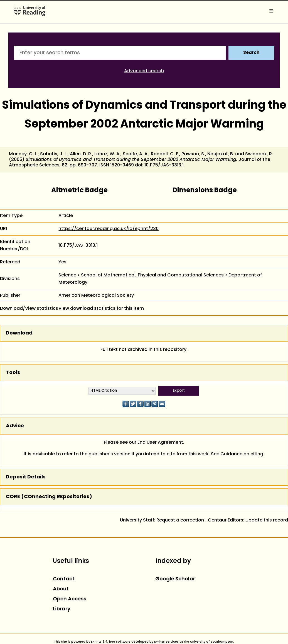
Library (62, 609)
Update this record (267, 520)
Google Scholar (175, 579)
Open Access (70, 599)
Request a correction (180, 520)
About (61, 589)
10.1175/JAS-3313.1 (164, 165)
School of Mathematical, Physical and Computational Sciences (152, 275)
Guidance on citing (242, 454)
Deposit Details (26, 477)
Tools (13, 373)
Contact (64, 579)
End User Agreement (160, 443)
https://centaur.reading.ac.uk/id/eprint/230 (109, 229)
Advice (15, 426)
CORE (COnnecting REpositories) (49, 497)
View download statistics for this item (101, 309)
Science (67, 275)
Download (19, 333)
